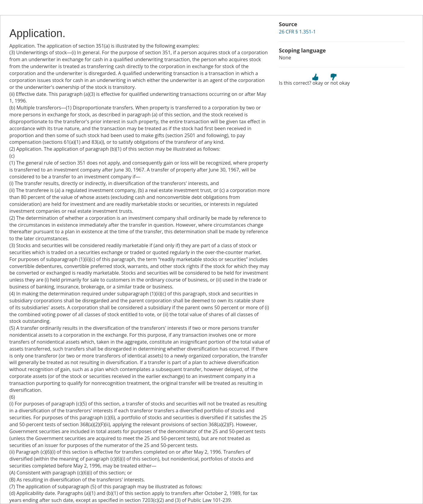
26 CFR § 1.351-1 (297, 32)
